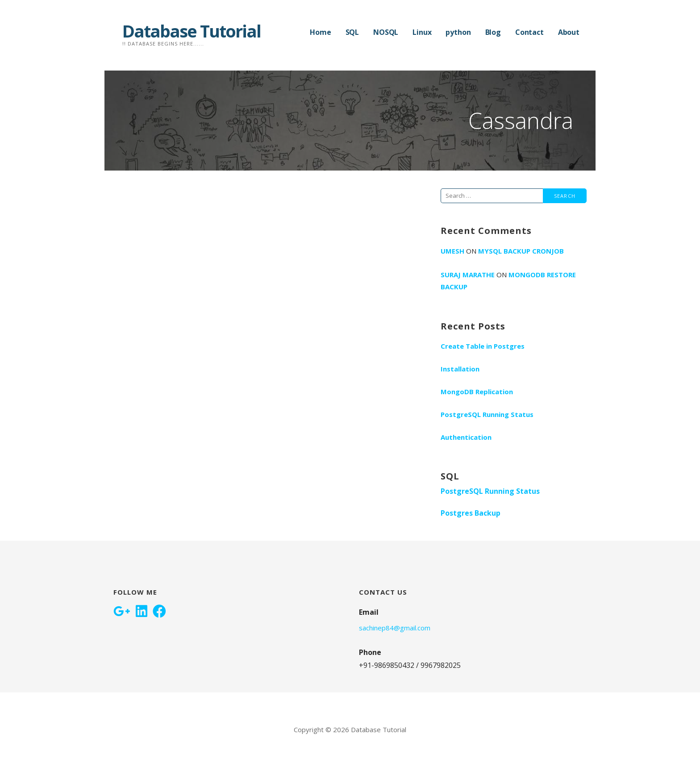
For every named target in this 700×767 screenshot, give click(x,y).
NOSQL (386, 32)
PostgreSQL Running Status (487, 414)
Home (320, 32)
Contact (529, 32)
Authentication (466, 437)
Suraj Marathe (468, 275)
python (458, 32)
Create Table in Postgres (483, 346)
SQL (352, 32)
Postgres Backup (471, 513)
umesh (452, 251)
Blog (493, 32)
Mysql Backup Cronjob (521, 251)
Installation (460, 369)
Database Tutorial (192, 31)
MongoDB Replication (477, 392)
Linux (422, 32)
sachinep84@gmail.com (395, 628)
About (569, 32)
